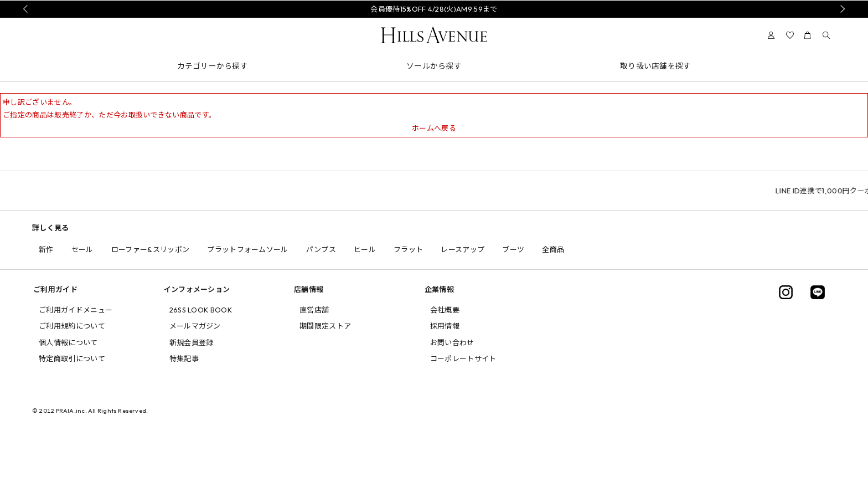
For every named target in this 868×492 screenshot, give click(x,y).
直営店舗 (314, 310)
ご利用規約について (72, 326)
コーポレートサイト (463, 358)
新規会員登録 (192, 342)
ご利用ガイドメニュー (76, 310)
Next (841, 9)
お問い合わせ (452, 342)
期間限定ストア (325, 326)
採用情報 (445, 326)
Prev (27, 9)
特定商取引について (72, 358)
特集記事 (184, 358)
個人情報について (68, 342)
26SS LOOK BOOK (201, 310)
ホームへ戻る (434, 128)
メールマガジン (195, 326)
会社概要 (445, 310)
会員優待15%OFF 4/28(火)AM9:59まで (434, 9)
